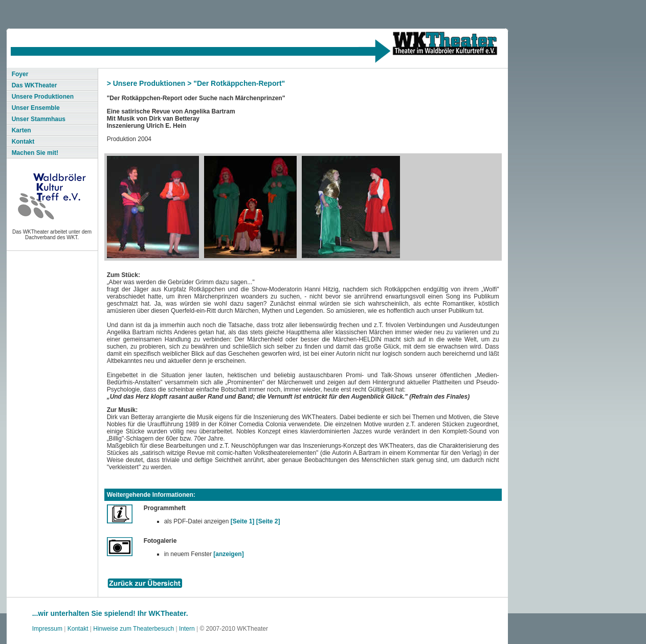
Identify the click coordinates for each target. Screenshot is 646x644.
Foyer (20, 74)
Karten (21, 130)
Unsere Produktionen (43, 97)
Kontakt (23, 142)
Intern (187, 629)
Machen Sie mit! (35, 153)
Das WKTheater (35, 85)
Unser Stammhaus (39, 119)
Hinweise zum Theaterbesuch (133, 629)
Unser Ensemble (36, 108)
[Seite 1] (243, 521)
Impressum (47, 629)
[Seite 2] (268, 521)
